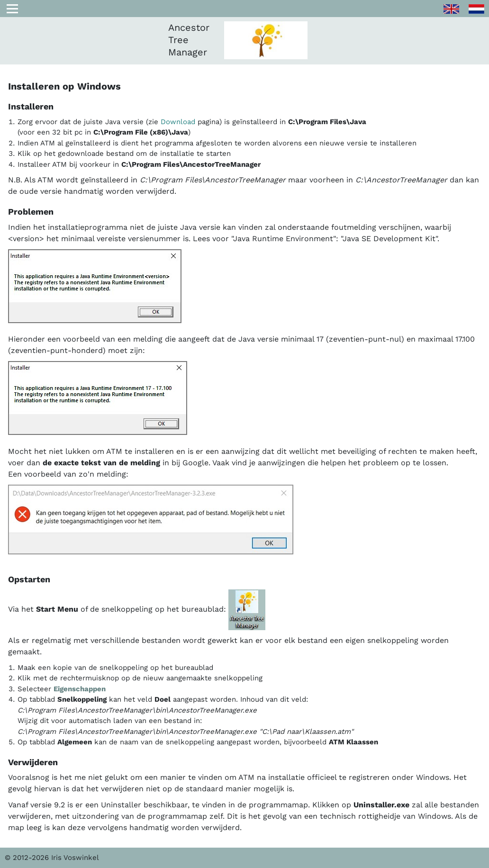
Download (178, 122)
